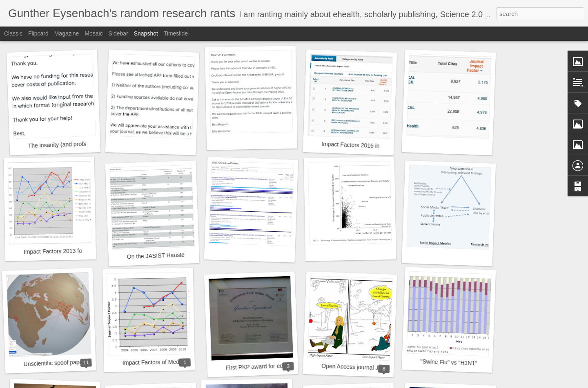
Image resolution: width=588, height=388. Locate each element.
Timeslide (176, 33)
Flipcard (38, 33)
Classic (13, 33)
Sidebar (118, 33)
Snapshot (146, 33)
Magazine (67, 33)
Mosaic (94, 33)
